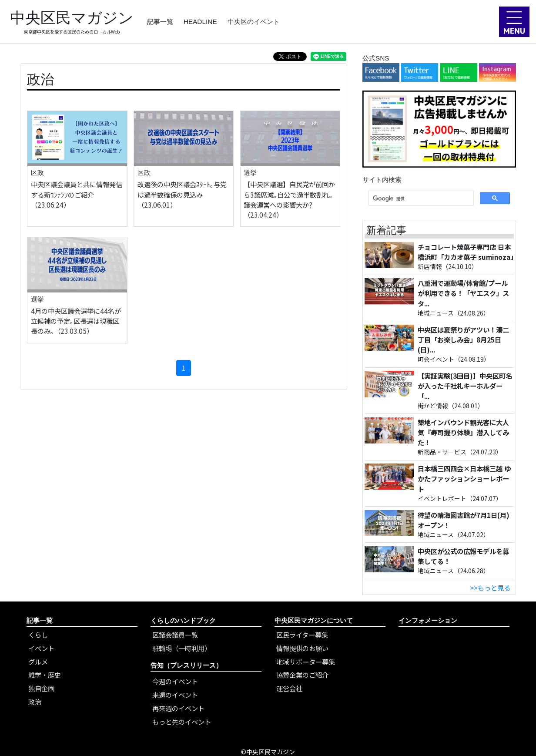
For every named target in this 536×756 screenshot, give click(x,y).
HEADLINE (200, 22)
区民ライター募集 (302, 635)
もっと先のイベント (182, 722)
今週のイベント (175, 681)
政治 (35, 702)
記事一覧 (160, 22)
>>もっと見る (490, 588)
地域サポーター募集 (306, 662)
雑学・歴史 (45, 675)
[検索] (420, 198)
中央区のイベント (254, 22)
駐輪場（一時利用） (182, 648)
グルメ (38, 662)
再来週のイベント (178, 708)
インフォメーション (428, 620)
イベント (41, 648)
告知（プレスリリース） (186, 665)
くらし (38, 635)
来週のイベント (175, 695)
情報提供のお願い (302, 648)
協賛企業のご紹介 (302, 675)
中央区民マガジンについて (314, 620)
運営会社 (289, 688)
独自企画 (41, 688)
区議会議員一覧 (175, 635)
